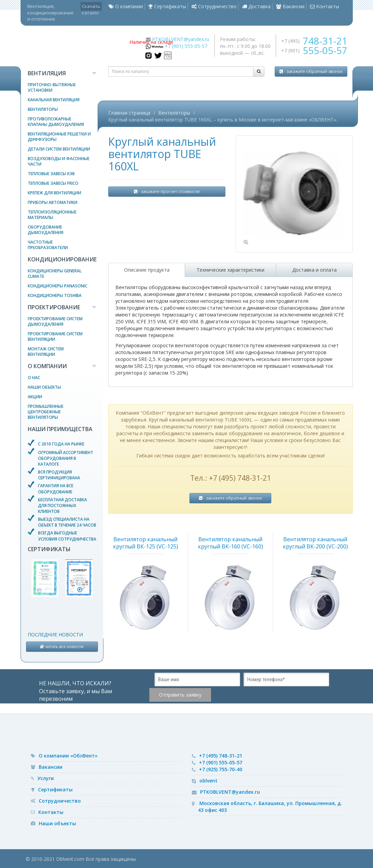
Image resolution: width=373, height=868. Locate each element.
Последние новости (55, 634)
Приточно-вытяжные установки (52, 87)
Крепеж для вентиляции (54, 193)
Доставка (256, 6)
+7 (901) (314, 50)
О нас (34, 378)
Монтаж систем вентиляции (46, 352)
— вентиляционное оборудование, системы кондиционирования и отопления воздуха (72, 46)
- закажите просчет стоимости (167, 191)
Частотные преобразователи (48, 245)
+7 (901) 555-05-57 (186, 46)
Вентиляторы (43, 109)
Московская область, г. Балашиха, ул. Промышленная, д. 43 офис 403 (270, 807)
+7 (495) (314, 41)
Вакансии (290, 6)
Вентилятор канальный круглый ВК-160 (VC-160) (231, 543)
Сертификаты (167, 6)
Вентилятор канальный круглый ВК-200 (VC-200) (315, 543)
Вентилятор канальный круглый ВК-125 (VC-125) (146, 543)
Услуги (46, 778)
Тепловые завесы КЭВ (51, 174)
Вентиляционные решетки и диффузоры (59, 137)
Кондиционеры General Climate (55, 274)
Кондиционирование (62, 259)
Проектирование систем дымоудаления (55, 321)
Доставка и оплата (314, 270)
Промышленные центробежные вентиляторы (46, 412)
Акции (35, 397)
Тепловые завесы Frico (53, 183)
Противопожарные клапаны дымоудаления (56, 122)
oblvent (208, 781)
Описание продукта (147, 270)
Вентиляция (47, 73)
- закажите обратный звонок (311, 71)
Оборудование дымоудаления (46, 230)
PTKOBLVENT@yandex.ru (181, 39)
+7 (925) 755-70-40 (221, 769)
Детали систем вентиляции (59, 149)
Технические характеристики (231, 270)
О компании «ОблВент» (68, 756)
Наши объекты (44, 387)
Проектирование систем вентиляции (55, 336)
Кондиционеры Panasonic (58, 286)
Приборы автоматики (53, 202)
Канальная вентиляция (54, 100)
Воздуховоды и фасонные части (59, 161)
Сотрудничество (214, 6)
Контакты (325, 6)
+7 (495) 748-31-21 (221, 756)
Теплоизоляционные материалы (52, 215)
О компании (126, 6)
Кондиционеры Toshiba (55, 295)
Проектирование (54, 307)
